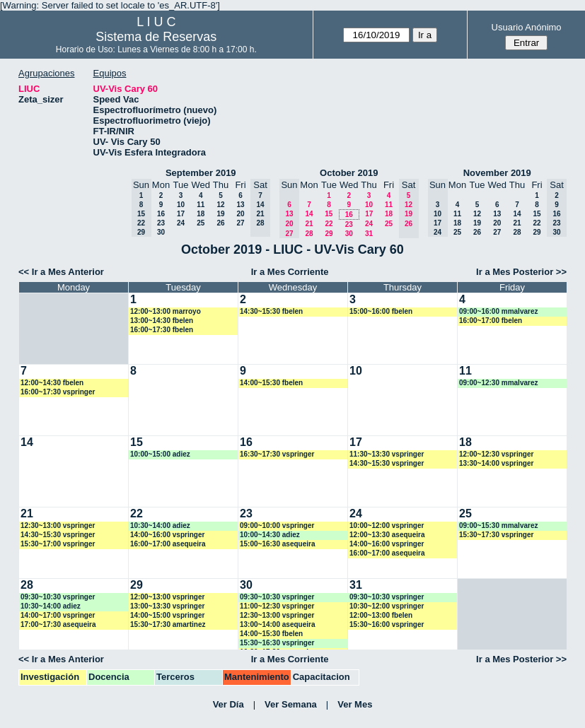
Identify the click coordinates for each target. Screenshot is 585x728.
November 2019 (497, 173)
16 (161, 214)
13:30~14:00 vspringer (496, 463)
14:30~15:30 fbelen (271, 311)
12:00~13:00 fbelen (381, 615)
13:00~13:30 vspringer (167, 606)
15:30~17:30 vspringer (496, 535)
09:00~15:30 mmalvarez (498, 526)
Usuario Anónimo (527, 27)
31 (369, 234)
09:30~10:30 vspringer (58, 597)
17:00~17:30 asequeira (58, 624)
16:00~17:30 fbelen (162, 330)
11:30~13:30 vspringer (387, 454)
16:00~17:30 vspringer (58, 392)
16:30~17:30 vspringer (277, 454)
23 (161, 223)
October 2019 (349, 173)
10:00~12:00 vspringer (387, 526)
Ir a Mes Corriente (290, 272)
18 (201, 214)
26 (220, 223)
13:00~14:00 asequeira (277, 624)
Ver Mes (355, 704)
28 (309, 234)
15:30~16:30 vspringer (277, 643)
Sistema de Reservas (156, 37)
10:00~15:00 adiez (160, 454)
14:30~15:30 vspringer (387, 463)
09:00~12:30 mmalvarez (498, 383)
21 (309, 224)
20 (240, 214)
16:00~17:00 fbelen (491, 321)
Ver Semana (291, 704)
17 (181, 214)
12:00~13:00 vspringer (167, 597)
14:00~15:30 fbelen (271, 383)
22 (329, 224)
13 (240, 205)
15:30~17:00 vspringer (58, 544)
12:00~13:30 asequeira (387, 535)
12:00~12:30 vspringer (496, 454)
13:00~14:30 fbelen (162, 321)
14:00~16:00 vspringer (167, 535)
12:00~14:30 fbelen (52, 383)
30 (161, 232)
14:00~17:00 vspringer (58, 615)
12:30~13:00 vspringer (58, 526)
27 (240, 223)
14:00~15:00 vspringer (167, 615)
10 (181, 205)
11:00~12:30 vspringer (277, 606)
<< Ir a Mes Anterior (61, 272)
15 (329, 214)
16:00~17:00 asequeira (168, 544)
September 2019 (201, 173)
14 (309, 214)
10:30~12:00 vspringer (387, 606)
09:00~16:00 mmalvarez (498, 311)
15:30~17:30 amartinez (168, 624)
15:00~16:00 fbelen (381, 311)
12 (220, 205)
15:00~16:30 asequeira (277, 544)
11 (201, 205)
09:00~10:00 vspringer (277, 526)
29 (329, 234)
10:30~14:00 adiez (160, 526)
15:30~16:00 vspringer (387, 624)
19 (220, 214)
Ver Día (228, 704)
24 (181, 223)
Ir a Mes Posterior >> (521, 272)
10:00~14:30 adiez (270, 535)
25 (201, 223)
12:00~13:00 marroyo (166, 311)
